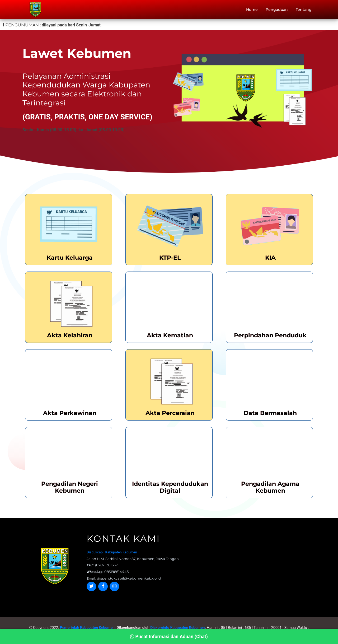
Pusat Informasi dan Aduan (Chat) (169, 636)
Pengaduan (277, 11)
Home (252, 11)
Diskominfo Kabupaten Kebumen (177, 628)
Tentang (304, 11)
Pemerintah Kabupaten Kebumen (87, 628)
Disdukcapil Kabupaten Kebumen (112, 552)
